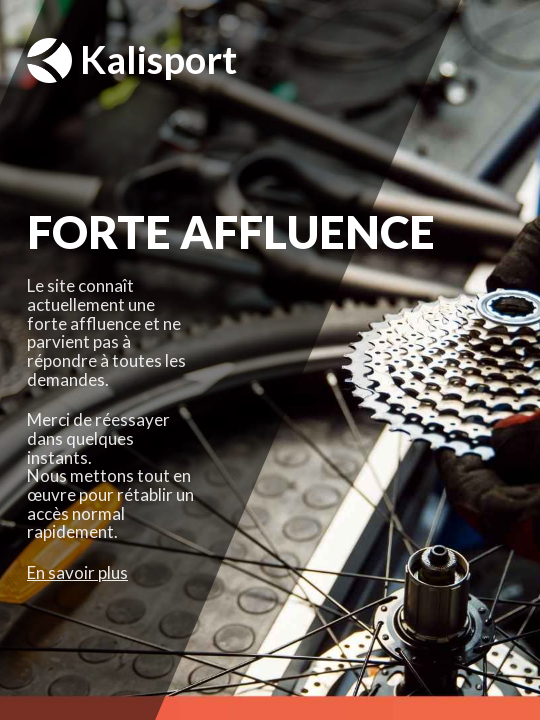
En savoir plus (77, 572)
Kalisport (132, 60)
